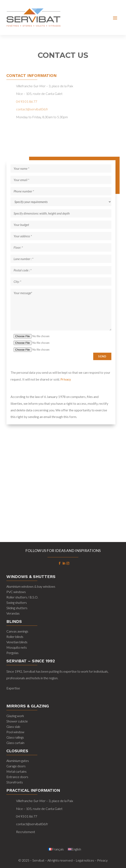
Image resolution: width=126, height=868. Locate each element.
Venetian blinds (17, 642)
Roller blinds (15, 637)
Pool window (15, 732)
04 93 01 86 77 (27, 101)
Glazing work (15, 716)
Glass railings (15, 737)
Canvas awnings (17, 631)
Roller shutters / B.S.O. (22, 597)
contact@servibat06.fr (32, 109)
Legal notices (85, 860)
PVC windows (16, 592)
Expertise (13, 688)
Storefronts (15, 782)
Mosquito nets (17, 647)
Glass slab (13, 727)
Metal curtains (16, 771)
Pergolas (12, 653)
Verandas (13, 613)
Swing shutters (17, 602)
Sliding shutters (17, 608)
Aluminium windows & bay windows (31, 586)
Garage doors (16, 766)
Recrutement (26, 832)
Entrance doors (17, 777)
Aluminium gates (18, 761)
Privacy (66, 379)
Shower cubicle (17, 721)
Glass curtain (15, 743)
